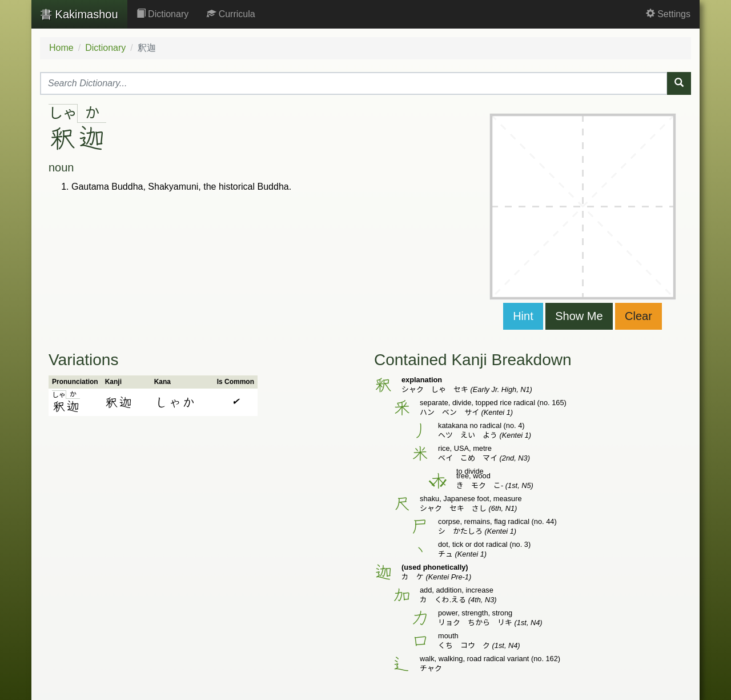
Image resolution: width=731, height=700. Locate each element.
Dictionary (163, 14)
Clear (638, 316)
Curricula (231, 14)
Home (61, 48)
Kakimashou (79, 14)
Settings (668, 14)
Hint (523, 316)
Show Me (579, 316)
